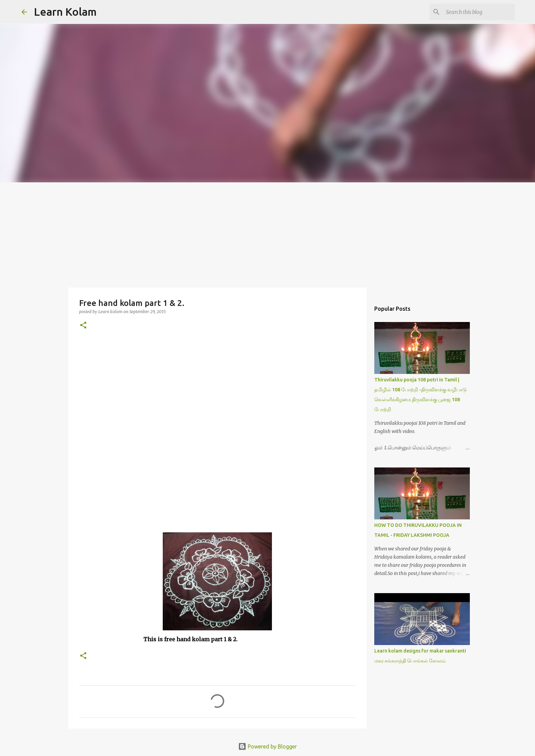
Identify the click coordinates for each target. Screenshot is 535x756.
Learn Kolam (65, 12)
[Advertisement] (267, 234)
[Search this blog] (479, 12)
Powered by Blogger (267, 746)
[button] (83, 326)
